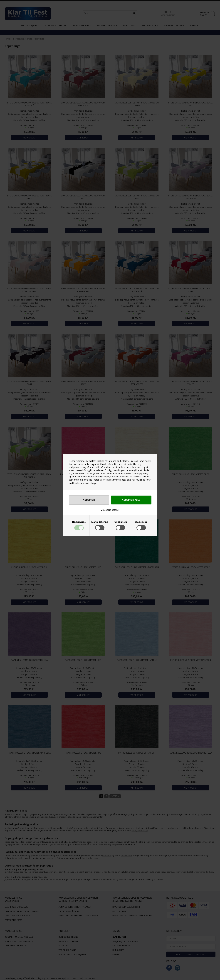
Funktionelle (120, 522)
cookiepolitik (106, 480)
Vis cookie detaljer (110, 510)
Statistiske (141, 522)
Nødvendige (79, 522)
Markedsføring (100, 522)
